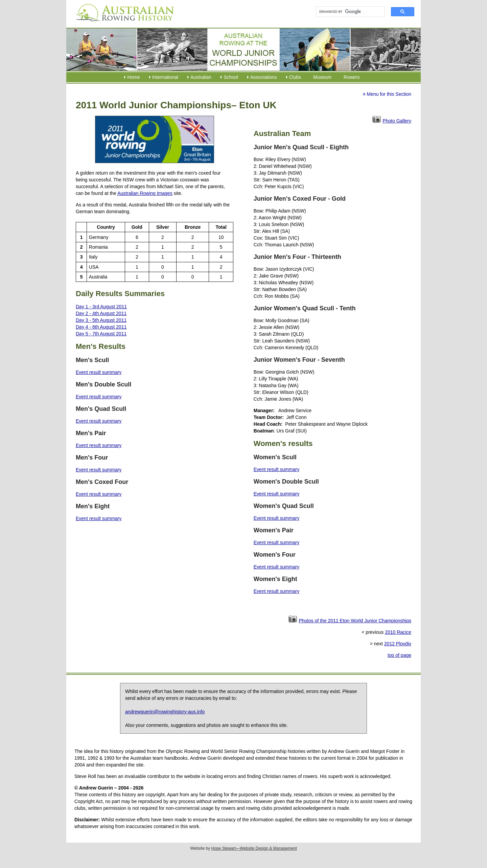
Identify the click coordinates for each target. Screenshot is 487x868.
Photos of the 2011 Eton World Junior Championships (355, 621)
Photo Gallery (397, 121)
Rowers (352, 77)
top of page (399, 655)
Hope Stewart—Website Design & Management (254, 848)
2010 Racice (398, 632)
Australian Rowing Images (145, 193)
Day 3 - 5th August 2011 (101, 320)
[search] (347, 12)
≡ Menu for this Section (387, 94)
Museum (322, 77)
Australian (201, 77)
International (165, 77)
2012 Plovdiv (398, 644)
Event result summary (99, 372)
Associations (264, 77)
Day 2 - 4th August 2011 (101, 313)
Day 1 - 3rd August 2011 (101, 307)
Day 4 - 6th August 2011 (101, 327)
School (231, 77)
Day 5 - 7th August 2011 (101, 334)
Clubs (295, 77)
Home (133, 77)
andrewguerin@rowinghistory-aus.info (165, 712)
